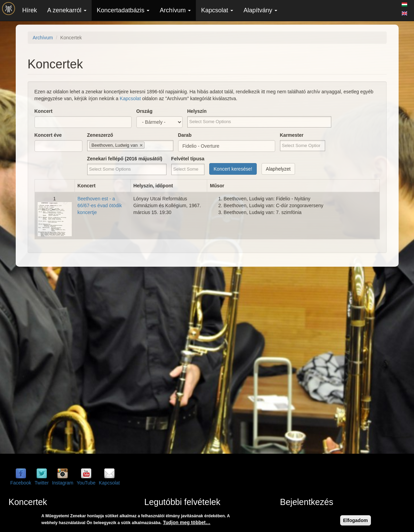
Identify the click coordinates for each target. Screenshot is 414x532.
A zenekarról (67, 10)
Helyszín (197, 111)
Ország (144, 111)
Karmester (292, 135)
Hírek (30, 10)
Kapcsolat (217, 10)
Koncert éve (48, 135)
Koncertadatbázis (123, 10)
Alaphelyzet (278, 169)
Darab (185, 135)
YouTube (86, 483)
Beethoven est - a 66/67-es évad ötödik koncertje (100, 205)
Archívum (175, 10)
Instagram (63, 483)
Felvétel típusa (188, 159)
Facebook (21, 483)
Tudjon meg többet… (187, 522)
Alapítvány (260, 10)
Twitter (42, 483)
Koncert (44, 111)
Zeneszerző (100, 135)
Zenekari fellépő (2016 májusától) (125, 159)
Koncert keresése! (233, 169)
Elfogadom (356, 520)
